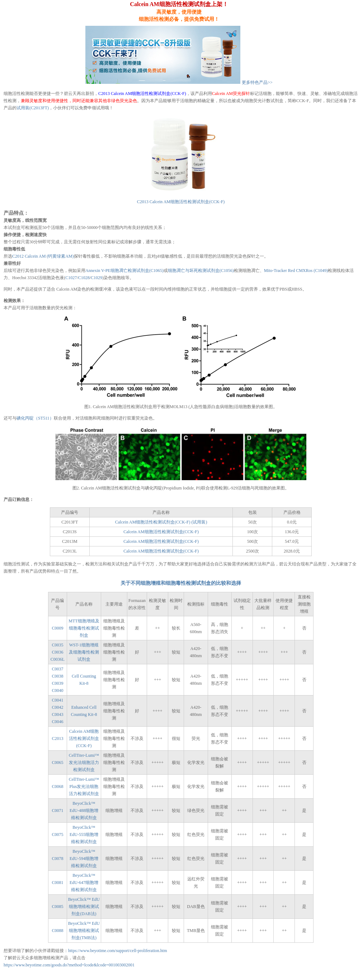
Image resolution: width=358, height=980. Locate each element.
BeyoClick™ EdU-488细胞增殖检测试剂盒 (84, 811)
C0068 (57, 787)
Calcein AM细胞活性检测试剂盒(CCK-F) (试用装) (161, 522)
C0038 (57, 676)
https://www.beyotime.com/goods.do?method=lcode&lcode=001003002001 (69, 965)
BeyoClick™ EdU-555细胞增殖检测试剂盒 (84, 835)
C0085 (57, 907)
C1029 (96, 278)
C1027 (71, 278)
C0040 (57, 690)
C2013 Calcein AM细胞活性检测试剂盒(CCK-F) (142, 94)
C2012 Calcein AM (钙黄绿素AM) (43, 256)
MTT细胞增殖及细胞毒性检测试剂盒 (84, 628)
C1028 (84, 278)
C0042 (57, 707)
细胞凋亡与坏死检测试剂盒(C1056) (201, 271)
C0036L (58, 659)
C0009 (57, 628)
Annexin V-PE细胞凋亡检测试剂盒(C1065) (124, 271)
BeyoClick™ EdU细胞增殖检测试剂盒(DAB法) (84, 907)
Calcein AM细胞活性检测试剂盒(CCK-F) (161, 532)
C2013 (57, 738)
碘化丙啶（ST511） (35, 418)
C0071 (57, 811)
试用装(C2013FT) (33, 108)
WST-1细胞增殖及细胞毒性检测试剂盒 (84, 652)
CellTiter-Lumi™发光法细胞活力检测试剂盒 (84, 763)
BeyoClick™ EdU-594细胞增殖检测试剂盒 (84, 859)
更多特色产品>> (257, 82)
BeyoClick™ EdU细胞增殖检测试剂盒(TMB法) (84, 931)
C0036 (57, 652)
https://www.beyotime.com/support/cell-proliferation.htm (118, 951)
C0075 (57, 835)
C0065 (57, 763)
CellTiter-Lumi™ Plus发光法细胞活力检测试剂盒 (84, 787)
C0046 (57, 722)
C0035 (57, 645)
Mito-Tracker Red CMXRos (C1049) (296, 271)
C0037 (57, 669)
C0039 (57, 683)
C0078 (57, 859)
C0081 (57, 883)
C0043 (57, 714)
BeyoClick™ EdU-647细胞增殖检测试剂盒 (84, 883)
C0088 (57, 931)
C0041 (57, 700)
